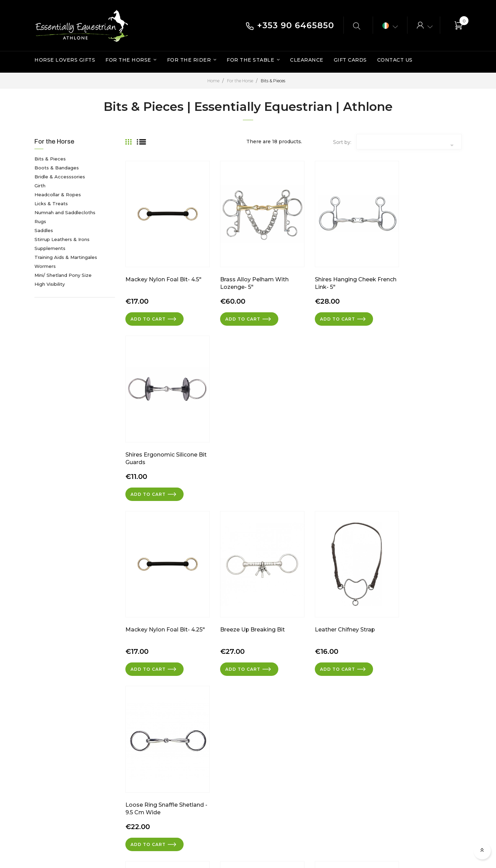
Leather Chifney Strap (329, 434)
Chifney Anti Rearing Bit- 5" (163, 599)
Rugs (40, 221)
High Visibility (50, 284)
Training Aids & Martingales (66, 257)
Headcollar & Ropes (58, 195)
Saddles (44, 230)
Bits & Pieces (50, 159)
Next (452, 663)
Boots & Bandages (57, 168)
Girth (40, 186)
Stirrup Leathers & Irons (62, 239)
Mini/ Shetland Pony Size (63, 275)
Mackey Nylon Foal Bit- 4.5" (163, 269)
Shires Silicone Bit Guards (334, 599)
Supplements (50, 248)
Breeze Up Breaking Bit (245, 434)
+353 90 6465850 (290, 25)
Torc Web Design (433, 848)
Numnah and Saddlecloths (65, 212)
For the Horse (54, 142)
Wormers (45, 266)
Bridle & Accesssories (60, 177)
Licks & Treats (51, 203)
